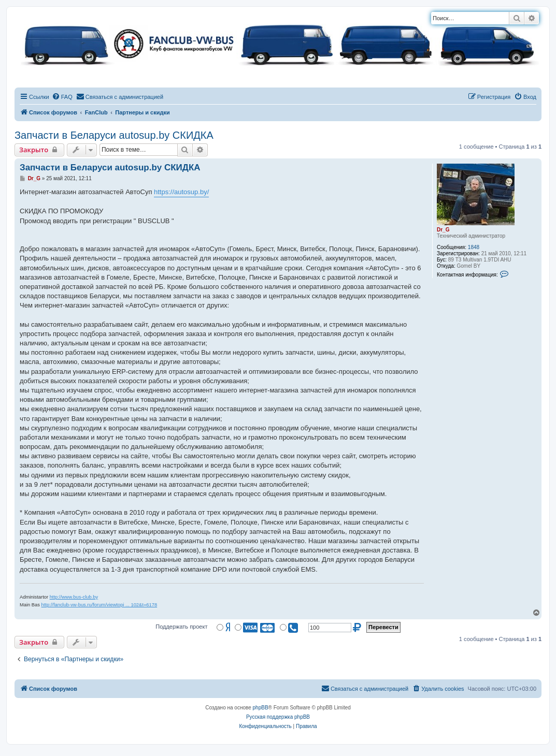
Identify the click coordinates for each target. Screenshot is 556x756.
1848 (474, 247)
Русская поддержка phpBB (278, 717)
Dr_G (443, 230)
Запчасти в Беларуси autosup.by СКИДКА (114, 135)
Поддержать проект (181, 627)
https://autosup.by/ (181, 192)
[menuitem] (62, 97)
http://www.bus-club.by (74, 597)
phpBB (261, 708)
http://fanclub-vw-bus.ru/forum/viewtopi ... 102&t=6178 (99, 605)
